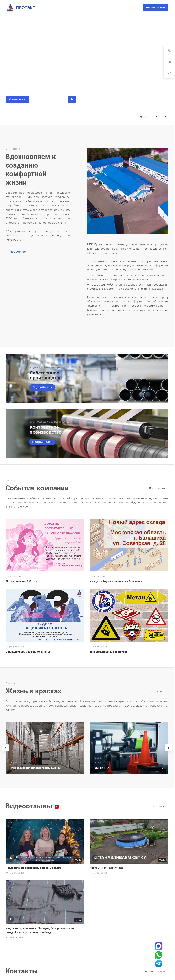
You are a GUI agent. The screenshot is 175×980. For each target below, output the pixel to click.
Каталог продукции (49, 99)
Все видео (160, 806)
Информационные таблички (108, 652)
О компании (17, 99)
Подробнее (18, 252)
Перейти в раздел (155, 971)
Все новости (159, 488)
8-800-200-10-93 (87, 8)
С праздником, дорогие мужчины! (28, 652)
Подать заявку (155, 8)
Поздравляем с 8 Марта (21, 581)
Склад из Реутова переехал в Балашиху (116, 581)
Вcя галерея (159, 691)
